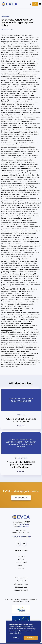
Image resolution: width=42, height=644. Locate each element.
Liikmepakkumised (21, 584)
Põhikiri (21, 559)
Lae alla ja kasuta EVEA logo (21, 537)
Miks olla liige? (21, 581)
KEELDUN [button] (16, 638)
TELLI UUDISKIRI (21, 498)
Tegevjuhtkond (21, 563)
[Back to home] (10, 4)
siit (6, 40)
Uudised (21, 556)
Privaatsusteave (21, 587)
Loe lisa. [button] (18, 633)
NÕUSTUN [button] (31, 638)
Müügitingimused (21, 590)
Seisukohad (6, 16)
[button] (30, 4)
